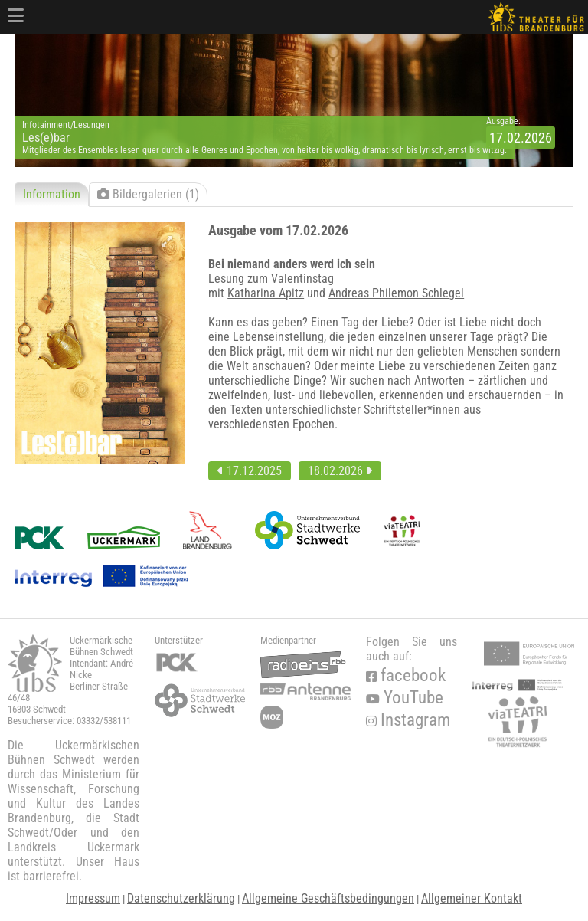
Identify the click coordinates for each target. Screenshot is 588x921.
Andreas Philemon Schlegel (396, 293)
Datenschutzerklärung (181, 898)
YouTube (405, 698)
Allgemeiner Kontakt (472, 898)
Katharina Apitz (266, 293)
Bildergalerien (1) (148, 194)
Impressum (93, 898)
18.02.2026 (340, 471)
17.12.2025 (250, 471)
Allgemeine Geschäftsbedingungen (328, 898)
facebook (406, 675)
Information (52, 194)
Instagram (408, 720)
